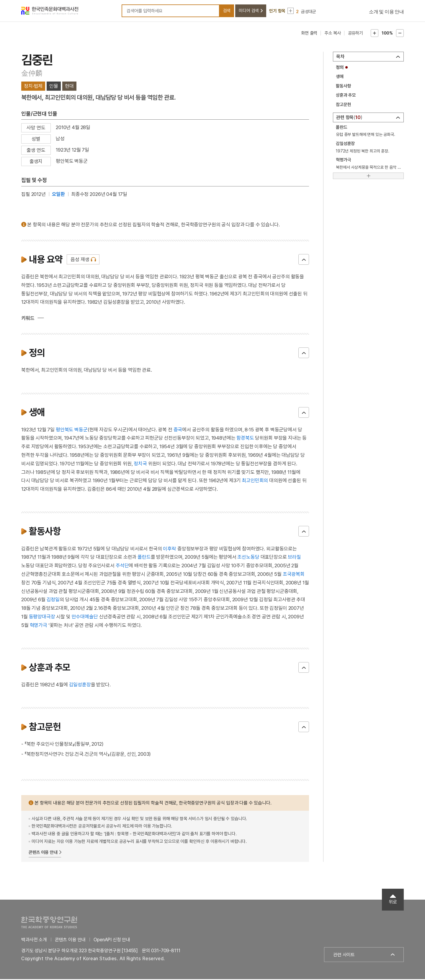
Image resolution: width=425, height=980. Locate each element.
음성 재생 (80, 260)
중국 (178, 430)
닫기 (304, 260)
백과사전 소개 (34, 940)
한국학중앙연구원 (49, 923)
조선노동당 (248, 558)
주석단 (122, 566)
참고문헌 (343, 105)
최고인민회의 (255, 481)
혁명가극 (39, 626)
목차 (340, 57)
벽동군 (81, 430)
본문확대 (375, 34)
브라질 (294, 558)
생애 (340, 77)
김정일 (53, 600)
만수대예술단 (85, 617)
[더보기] (368, 176)
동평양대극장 (42, 617)
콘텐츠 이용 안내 (43, 853)
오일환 (59, 195)
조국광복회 (294, 575)
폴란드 (144, 558)
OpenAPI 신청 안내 (112, 940)
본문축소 (400, 34)
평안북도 (64, 430)
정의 (340, 68)
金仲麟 (32, 74)
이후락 (170, 549)
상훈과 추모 (346, 96)
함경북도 (245, 439)
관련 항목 (349, 118)
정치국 (140, 464)
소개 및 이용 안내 (386, 12)
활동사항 (343, 87)
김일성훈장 (80, 685)
